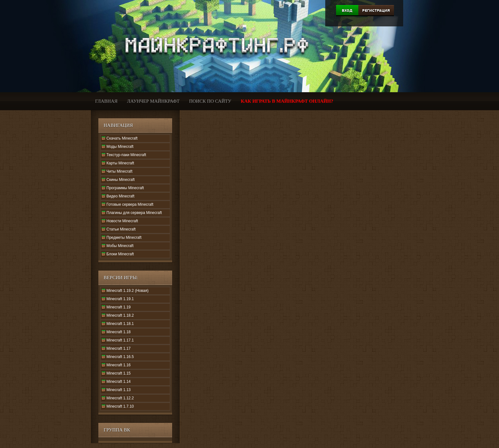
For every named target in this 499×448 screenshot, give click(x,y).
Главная (106, 101)
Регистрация (376, 10)
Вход (347, 10)
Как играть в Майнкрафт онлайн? (287, 101)
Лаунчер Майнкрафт (153, 101)
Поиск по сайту (210, 101)
